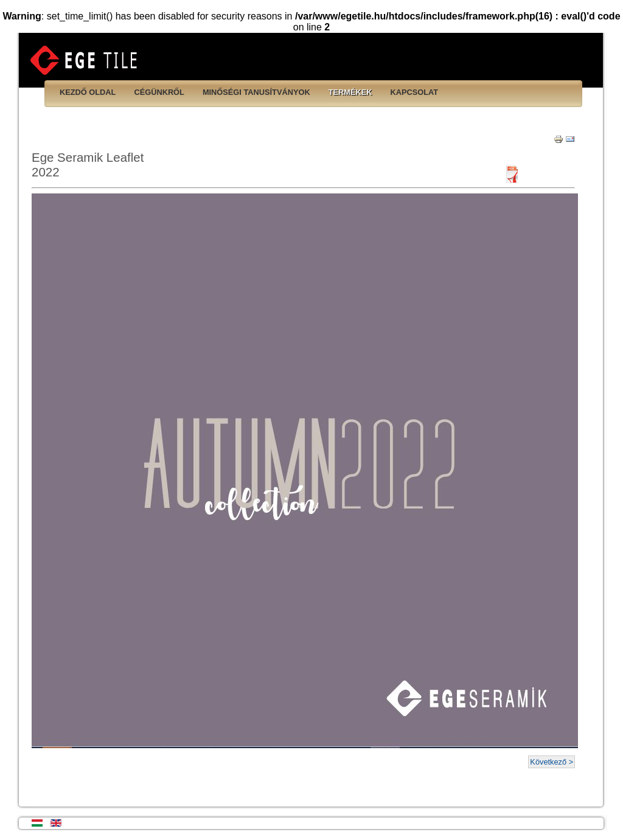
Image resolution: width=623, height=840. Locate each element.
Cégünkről (159, 92)
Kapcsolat (415, 92)
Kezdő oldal (88, 92)
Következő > (552, 762)
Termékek (350, 92)
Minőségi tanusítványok (256, 92)
